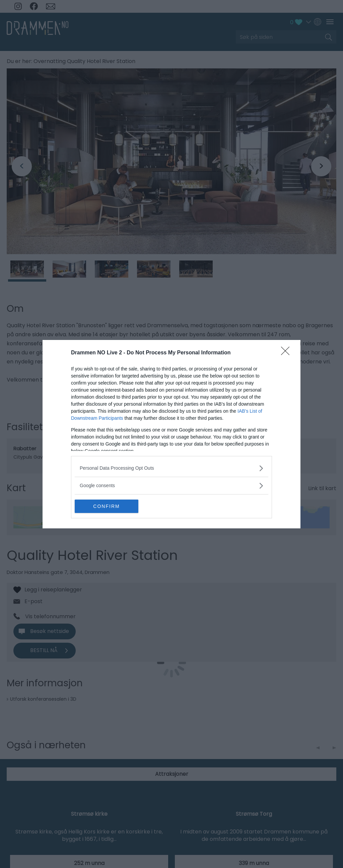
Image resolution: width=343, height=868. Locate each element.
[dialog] (171, 434)
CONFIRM (106, 506)
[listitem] (171, 468)
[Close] (287, 353)
